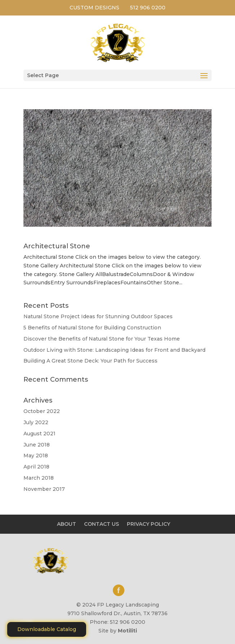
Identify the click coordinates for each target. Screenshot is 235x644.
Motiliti (127, 631)
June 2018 (37, 445)
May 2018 (36, 456)
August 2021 (39, 434)
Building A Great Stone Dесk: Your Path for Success (90, 361)
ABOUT (66, 524)
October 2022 (42, 411)
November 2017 (44, 489)
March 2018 (39, 478)
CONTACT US (101, 524)
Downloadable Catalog (47, 629)
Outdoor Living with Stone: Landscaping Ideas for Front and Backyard (114, 350)
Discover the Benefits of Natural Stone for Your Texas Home (102, 339)
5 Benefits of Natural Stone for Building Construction (92, 328)
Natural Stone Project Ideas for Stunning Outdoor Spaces (98, 316)
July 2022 (36, 422)
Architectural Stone (57, 246)
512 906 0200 (148, 8)
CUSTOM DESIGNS (94, 8)
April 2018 (36, 467)
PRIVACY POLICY (148, 524)
